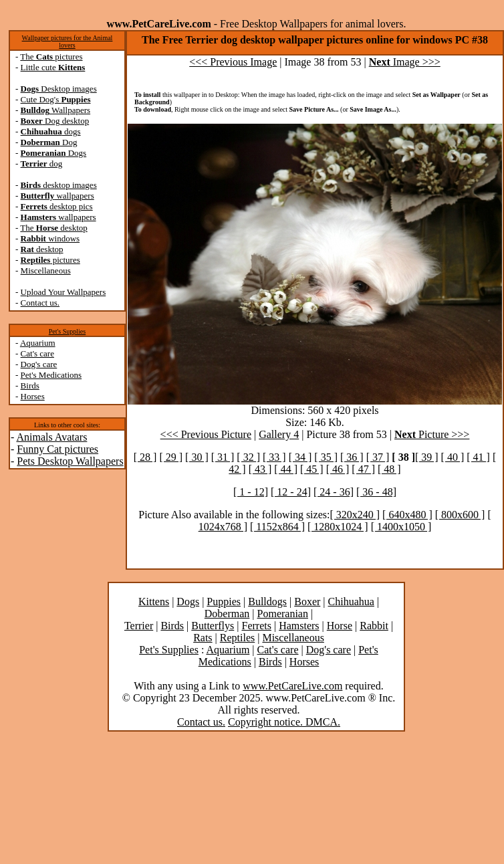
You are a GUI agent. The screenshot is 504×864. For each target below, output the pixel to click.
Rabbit (374, 626)
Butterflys (213, 626)
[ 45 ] (312, 469)
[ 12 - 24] (291, 492)
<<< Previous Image (233, 62)
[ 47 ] (363, 469)
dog (42, 164)
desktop (42, 249)
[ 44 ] (286, 469)
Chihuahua (351, 602)
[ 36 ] (352, 457)
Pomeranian (283, 614)
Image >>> (405, 62)
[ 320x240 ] (355, 515)
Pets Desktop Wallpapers (70, 461)
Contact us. (40, 303)
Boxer (307, 602)
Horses (33, 396)
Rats (203, 638)
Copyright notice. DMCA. (284, 722)
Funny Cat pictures (57, 449)
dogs (51, 131)
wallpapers (57, 196)
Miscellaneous (46, 271)
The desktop (53, 228)
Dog (49, 142)
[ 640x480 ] (407, 515)
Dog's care (39, 364)
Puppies (224, 602)
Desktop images (59, 89)
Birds (30, 386)
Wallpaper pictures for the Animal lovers (68, 41)
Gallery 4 (279, 434)
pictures (50, 260)
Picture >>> (432, 434)
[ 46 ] (338, 469)
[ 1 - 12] (251, 492)
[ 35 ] (326, 457)
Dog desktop (55, 121)
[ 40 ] (453, 457)
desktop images (59, 185)
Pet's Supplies (67, 331)
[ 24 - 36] (334, 492)
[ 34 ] (300, 457)
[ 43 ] (260, 469)
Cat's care (37, 353)
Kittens (154, 602)
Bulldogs (267, 602)
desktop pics (57, 206)
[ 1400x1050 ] (401, 527)
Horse (340, 626)
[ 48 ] (389, 469)
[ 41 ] (478, 457)
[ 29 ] (171, 457)
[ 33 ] (274, 457)
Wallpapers (56, 110)
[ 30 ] (197, 457)
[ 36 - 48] (376, 492)
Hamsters (299, 626)
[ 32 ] (248, 457)
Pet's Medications (51, 375)
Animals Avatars (51, 437)
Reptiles (237, 638)
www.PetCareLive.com (292, 686)
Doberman (227, 614)
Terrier (139, 626)
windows (50, 238)
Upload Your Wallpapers (64, 292)
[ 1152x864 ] (277, 527)
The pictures (51, 57)
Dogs (54, 153)
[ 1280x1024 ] (338, 527)
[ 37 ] (378, 457)
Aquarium (38, 343)
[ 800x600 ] (460, 515)
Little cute (53, 67)
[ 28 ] (145, 457)
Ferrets (257, 626)
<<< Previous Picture (206, 434)
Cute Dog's (56, 99)
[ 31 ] (223, 457)
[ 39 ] (427, 457)
